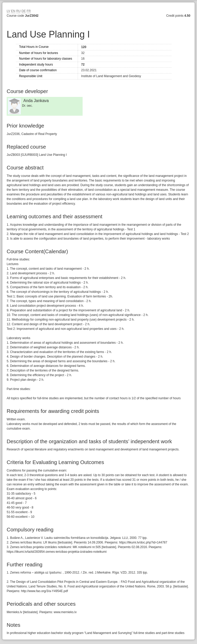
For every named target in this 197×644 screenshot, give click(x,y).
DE (24, 11)
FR (29, 11)
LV (8, 11)
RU (18, 11)
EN (13, 11)
